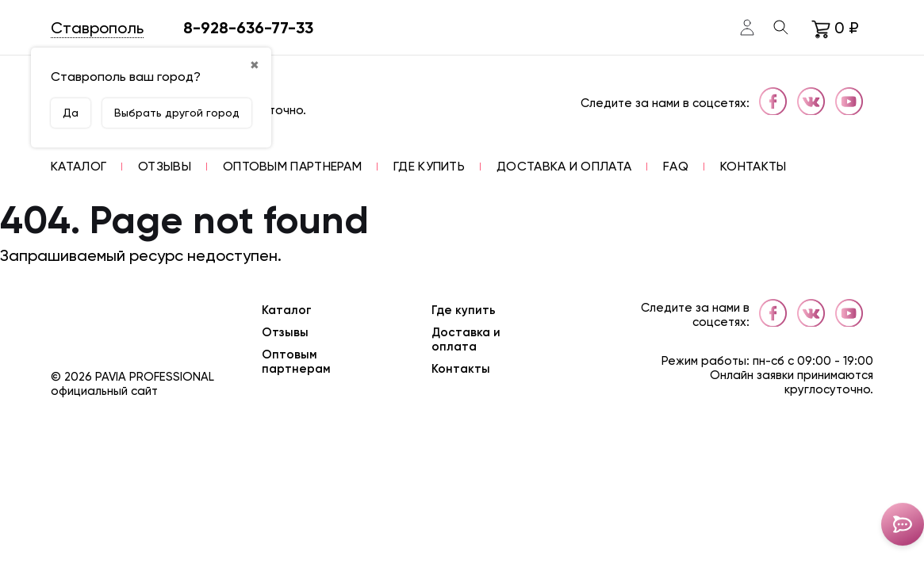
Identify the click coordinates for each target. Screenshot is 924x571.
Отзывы (285, 332)
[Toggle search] (781, 28)
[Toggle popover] (903, 524)
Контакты (461, 369)
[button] (79, 166)
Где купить (464, 310)
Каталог (287, 310)
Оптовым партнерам (296, 362)
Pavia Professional (155, 377)
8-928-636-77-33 (248, 28)
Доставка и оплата (466, 339)
